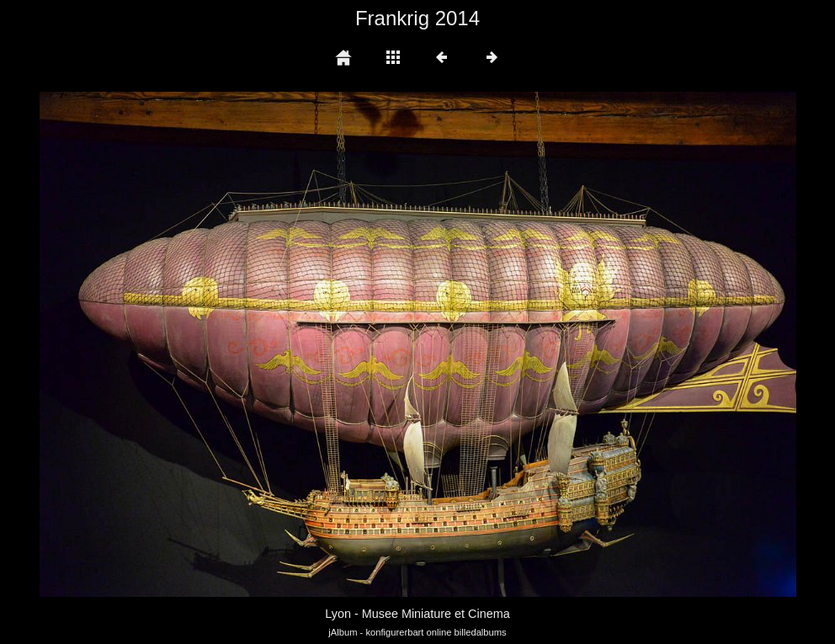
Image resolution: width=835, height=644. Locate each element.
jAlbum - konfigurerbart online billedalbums (417, 632)
